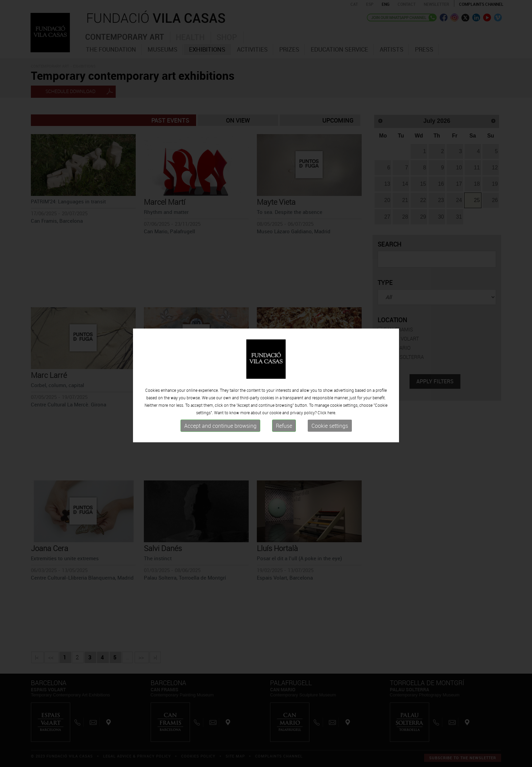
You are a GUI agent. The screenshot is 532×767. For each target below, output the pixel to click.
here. (332, 416)
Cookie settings (330, 429)
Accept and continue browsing (220, 429)
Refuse (284, 429)
